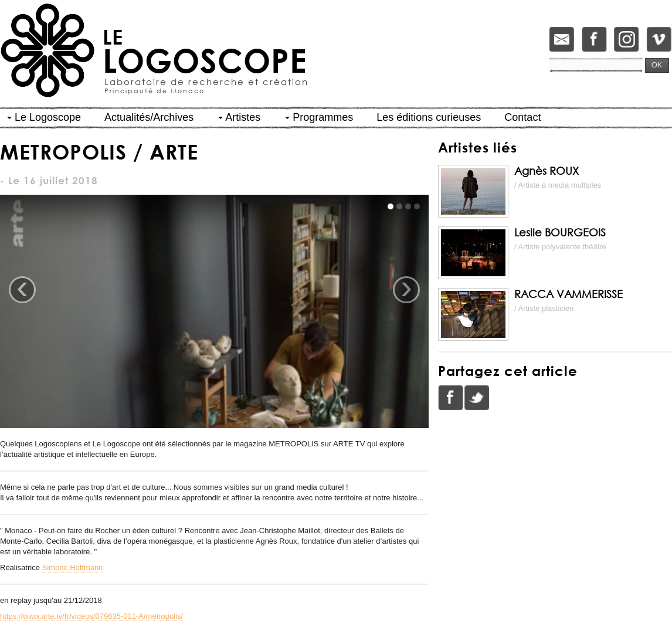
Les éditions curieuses (429, 117)
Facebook (451, 398)
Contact (522, 117)
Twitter (477, 398)
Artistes (239, 117)
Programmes (319, 117)
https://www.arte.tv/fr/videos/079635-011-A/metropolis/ (91, 616)
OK (657, 65)
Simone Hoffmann (73, 567)
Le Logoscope (44, 117)
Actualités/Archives (149, 117)
